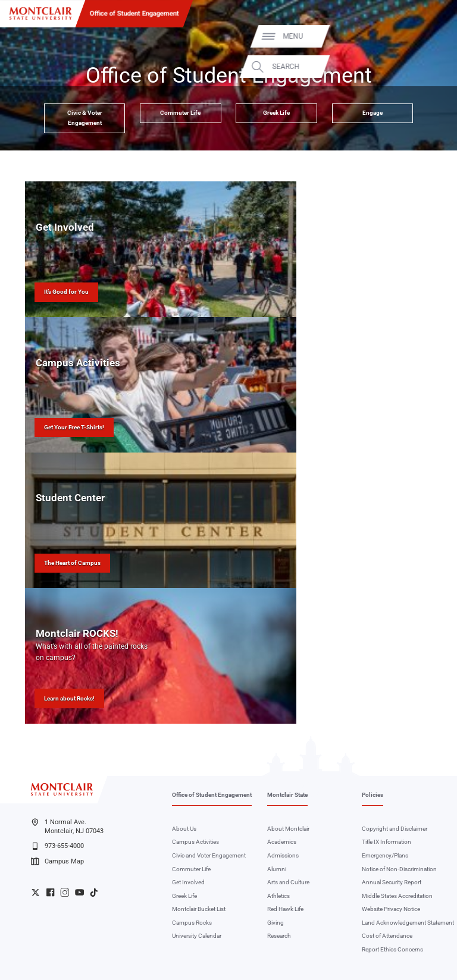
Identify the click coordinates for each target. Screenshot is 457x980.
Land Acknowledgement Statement (408, 923)
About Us (184, 829)
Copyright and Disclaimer (395, 829)
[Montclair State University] (40, 13)
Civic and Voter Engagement (209, 855)
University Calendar (197, 936)
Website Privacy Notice (391, 909)
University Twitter (35, 892)
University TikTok (94, 892)
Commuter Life (180, 113)
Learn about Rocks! (69, 698)
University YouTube (79, 892)
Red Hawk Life (285, 909)
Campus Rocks (192, 923)
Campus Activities (195, 842)
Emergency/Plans (385, 855)
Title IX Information (386, 842)
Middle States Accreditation (397, 896)
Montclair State (287, 795)
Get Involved (188, 882)
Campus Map (57, 862)
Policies (373, 795)
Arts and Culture (288, 882)
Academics (282, 842)
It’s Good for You (66, 292)
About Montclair (288, 829)
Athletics (278, 896)
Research (279, 936)
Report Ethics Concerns (392, 949)
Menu (430, 36)
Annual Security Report (392, 882)
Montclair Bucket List (199, 909)
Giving (276, 923)
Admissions (283, 855)
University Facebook (50, 892)
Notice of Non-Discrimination (399, 869)
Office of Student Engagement (134, 13)
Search (422, 67)
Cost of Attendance (387, 936)
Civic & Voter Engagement (85, 118)
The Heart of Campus (72, 563)
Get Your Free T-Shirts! (74, 427)
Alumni (277, 869)
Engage (373, 113)
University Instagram (65, 892)
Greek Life (276, 113)
